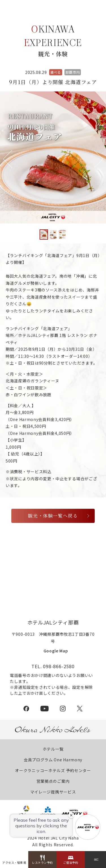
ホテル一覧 (53, 749)
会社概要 (33, 549)
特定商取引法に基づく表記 (33, 559)
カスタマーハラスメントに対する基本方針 (49, 568)
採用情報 (53, 588)
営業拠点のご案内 (53, 781)
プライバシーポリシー (31, 578)
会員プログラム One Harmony (53, 760)
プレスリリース (60, 549)
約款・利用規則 (74, 559)
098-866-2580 (59, 666)
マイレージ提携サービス (53, 792)
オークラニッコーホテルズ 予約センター (53, 770)
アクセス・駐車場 (14, 862)
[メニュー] (95, 860)
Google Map (56, 651)
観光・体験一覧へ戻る (53, 516)
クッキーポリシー (71, 578)
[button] (94, 159)
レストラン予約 (42, 862)
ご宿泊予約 (71, 862)
